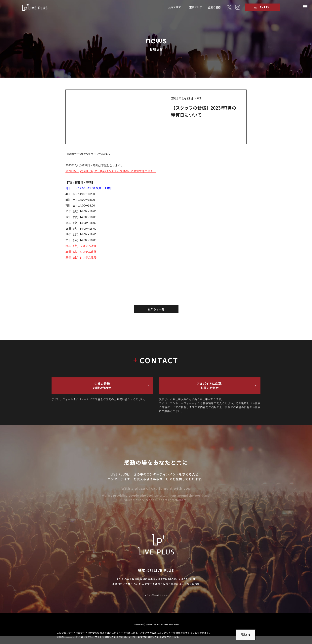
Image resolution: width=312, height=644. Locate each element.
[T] (229, 8)
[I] (237, 8)
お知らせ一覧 (156, 309)
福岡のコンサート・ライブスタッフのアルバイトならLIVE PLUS (39, 8)
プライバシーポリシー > (156, 603)
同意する (246, 635)
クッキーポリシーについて (78, 637)
